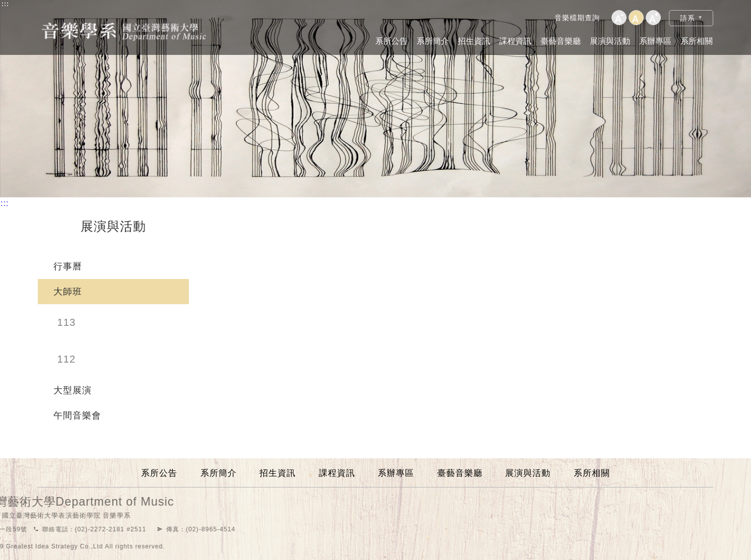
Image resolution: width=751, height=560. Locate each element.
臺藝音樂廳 (561, 41)
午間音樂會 (77, 415)
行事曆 (68, 266)
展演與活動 (610, 41)
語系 (688, 18)
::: (5, 4)
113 (67, 322)
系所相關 (697, 41)
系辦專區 (655, 41)
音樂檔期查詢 (577, 18)
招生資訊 (474, 41)
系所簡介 (433, 41)
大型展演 (73, 390)
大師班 (68, 292)
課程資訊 (515, 41)
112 (67, 359)
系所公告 (391, 41)
